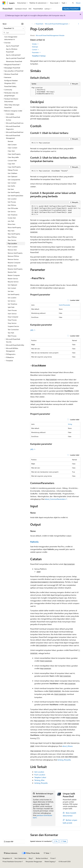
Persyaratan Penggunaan (34, 861)
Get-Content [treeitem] (12, 183)
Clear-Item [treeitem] (11, 151)
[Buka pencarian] (73, 3)
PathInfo (34, 542)
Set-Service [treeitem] (12, 301)
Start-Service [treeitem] (12, 314)
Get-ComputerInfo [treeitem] (14, 180)
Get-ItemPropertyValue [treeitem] (15, 196)
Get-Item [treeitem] (11, 189)
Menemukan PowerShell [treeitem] (14, 61)
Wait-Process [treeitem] (12, 336)
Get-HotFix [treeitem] (11, 186)
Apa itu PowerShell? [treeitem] (13, 46)
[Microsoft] (4, 3)
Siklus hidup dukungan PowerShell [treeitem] (12, 106)
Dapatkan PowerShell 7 (71, 9)
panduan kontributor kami (43, 816)
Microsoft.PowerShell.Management (57, 24)
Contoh (35, 50)
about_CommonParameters (55, 499)
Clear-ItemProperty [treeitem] (14, 154)
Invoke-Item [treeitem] (12, 218)
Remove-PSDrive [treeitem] (13, 256)
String (70, 424)
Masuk (78, 3)
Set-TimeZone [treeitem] (12, 304)
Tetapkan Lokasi (40, 777)
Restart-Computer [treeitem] (14, 275)
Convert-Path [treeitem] (12, 161)
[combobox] (14, 28)
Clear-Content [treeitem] (12, 148)
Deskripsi (35, 47)
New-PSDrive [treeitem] (12, 237)
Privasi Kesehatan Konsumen (12, 861)
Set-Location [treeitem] (12, 298)
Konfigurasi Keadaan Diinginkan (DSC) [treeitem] (11, 82)
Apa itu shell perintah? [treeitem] (13, 55)
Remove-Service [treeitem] (13, 259)
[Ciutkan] (22, 24)
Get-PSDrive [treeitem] (12, 205)
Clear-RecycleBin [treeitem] (13, 157)
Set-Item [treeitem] (11, 291)
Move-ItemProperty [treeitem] (14, 227)
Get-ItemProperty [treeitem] (14, 192)
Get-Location (39, 772)
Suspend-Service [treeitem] (13, 326)
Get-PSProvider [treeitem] (13, 208)
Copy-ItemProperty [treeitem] (14, 167)
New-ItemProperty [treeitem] (14, 234)
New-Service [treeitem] (12, 240)
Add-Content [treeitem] (12, 145)
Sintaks (35, 44)
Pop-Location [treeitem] (12, 243)
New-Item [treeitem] (11, 231)
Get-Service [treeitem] (12, 212)
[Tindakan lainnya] (79, 24)
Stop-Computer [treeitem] (13, 317)
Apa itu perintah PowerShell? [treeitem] (16, 58)
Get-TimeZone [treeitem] (13, 215)
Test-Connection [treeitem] (13, 330)
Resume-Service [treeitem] (13, 282)
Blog (30, 858)
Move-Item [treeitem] (12, 224)
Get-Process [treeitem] (12, 202)
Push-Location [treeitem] (13, 247)
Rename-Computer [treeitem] (14, 263)
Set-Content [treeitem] (12, 288)
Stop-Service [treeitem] (12, 323)
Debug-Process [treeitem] (13, 170)
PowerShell (39, 24)
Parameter (36, 52)
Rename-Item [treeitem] (12, 266)
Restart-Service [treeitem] (13, 279)
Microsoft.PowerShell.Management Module (50, 35)
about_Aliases (67, 746)
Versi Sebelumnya (20, 858)
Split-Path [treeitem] (11, 307)
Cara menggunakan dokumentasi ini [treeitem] (11, 38)
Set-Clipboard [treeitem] (12, 285)
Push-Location (40, 775)
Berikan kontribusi (42, 858)
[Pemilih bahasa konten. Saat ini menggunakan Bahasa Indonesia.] (11, 853)
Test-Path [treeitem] (11, 333)
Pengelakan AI (7, 858)
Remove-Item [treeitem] (12, 250)
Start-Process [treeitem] (12, 310)
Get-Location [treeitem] (12, 199)
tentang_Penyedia (64, 760)
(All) (33, 330)
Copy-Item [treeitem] (11, 164)
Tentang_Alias (39, 780)
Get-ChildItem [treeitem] (12, 173)
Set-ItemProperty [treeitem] (14, 294)
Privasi (52, 858)
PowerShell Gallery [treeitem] (10, 86)
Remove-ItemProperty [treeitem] (15, 253)
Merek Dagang (50, 861)
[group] (55, 210)
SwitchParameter (65, 305)
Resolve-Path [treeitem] (12, 272)
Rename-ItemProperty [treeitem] (15, 269)
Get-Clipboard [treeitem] (12, 176)
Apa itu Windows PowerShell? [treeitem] (12, 50)
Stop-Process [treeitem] (12, 320)
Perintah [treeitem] (10, 141)
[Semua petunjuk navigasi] (32, 24)
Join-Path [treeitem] (11, 221)
